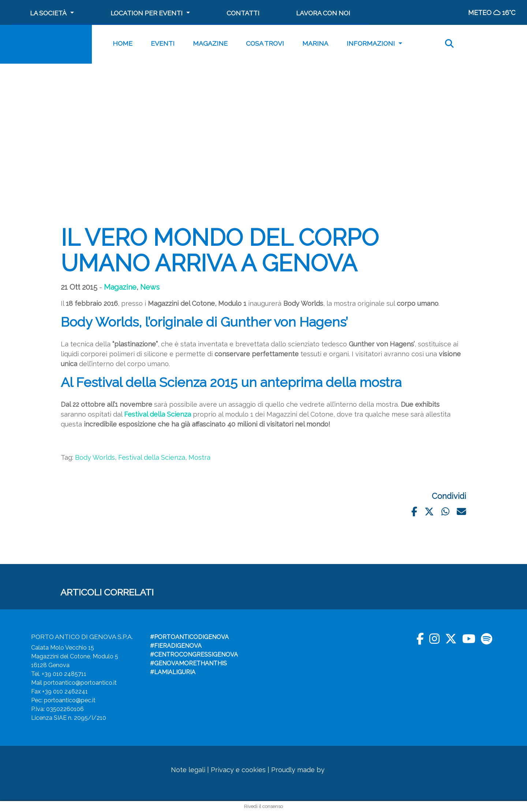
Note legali (188, 770)
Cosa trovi (265, 43)
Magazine (210, 43)
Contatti (243, 13)
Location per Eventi (147, 13)
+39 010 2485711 (64, 674)
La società (48, 13)
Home (123, 43)
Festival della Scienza (152, 457)
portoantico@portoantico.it (80, 683)
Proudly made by (310, 770)
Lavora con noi (323, 13)
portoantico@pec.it (70, 700)
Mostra (199, 457)
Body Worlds (95, 457)
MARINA (315, 43)
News (150, 287)
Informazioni (371, 43)
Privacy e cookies (238, 770)
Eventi (163, 43)
